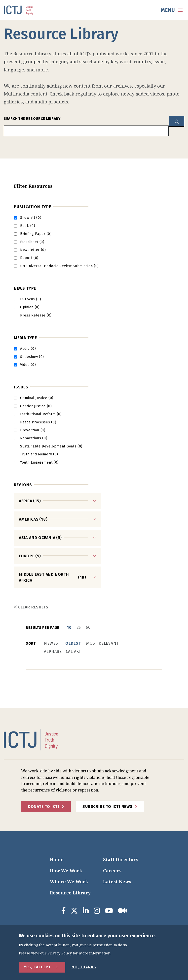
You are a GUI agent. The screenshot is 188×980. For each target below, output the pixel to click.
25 (79, 627)
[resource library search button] (176, 121)
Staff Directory (121, 859)
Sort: (31, 644)
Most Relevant (102, 643)
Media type (25, 338)
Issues (21, 387)
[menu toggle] (172, 10)
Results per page (43, 628)
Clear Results (31, 607)
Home (57, 859)
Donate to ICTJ (44, 806)
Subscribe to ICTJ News (108, 806)
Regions (23, 485)
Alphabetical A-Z (62, 651)
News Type (25, 288)
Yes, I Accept (37, 967)
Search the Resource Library (32, 119)
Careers (112, 871)
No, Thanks (84, 967)
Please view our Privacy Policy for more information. (65, 953)
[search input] (86, 131)
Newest (52, 643)
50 (88, 627)
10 (69, 627)
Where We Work (69, 882)
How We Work (66, 871)
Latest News (117, 882)
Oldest (73, 643)
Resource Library (70, 893)
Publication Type (33, 207)
